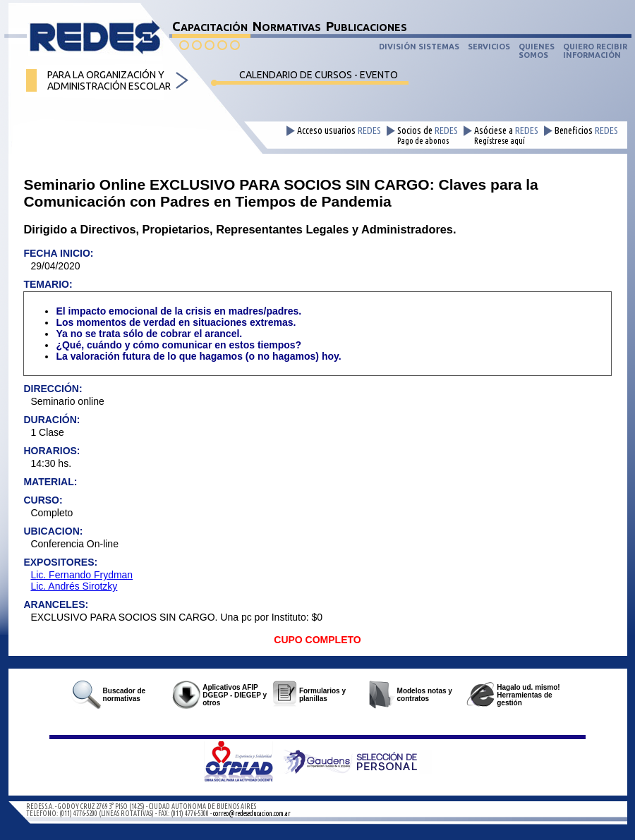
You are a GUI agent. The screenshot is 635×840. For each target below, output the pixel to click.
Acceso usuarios (339, 131)
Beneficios (586, 131)
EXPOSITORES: (60, 562)
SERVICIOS (489, 47)
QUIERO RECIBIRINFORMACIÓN (595, 51)
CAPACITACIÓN (210, 26)
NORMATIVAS (287, 26)
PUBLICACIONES (367, 26)
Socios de (428, 135)
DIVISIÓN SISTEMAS (419, 47)
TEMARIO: (48, 284)
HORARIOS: (52, 451)
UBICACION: (53, 531)
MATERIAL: (50, 482)
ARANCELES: (56, 604)
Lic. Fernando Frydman (81, 575)
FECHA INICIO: (58, 253)
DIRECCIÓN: (53, 389)
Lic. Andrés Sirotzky (74, 586)
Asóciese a (506, 135)
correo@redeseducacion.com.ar (252, 814)
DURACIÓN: (52, 420)
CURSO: (43, 500)
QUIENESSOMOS (537, 51)
